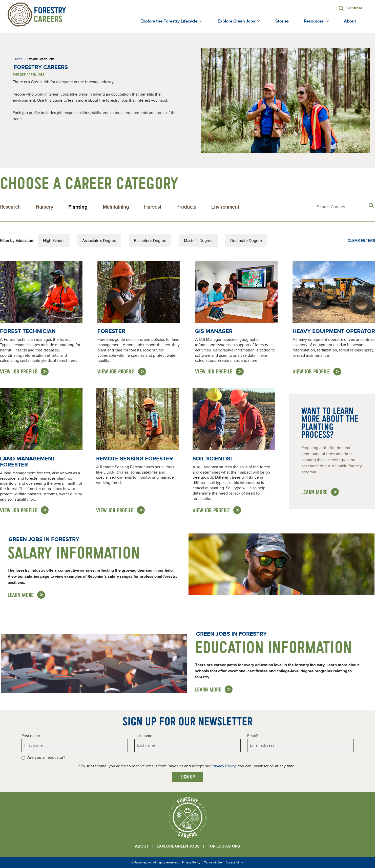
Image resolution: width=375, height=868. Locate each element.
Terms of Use (213, 862)
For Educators (224, 846)
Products (186, 207)
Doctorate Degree (246, 241)
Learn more (314, 492)
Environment (225, 207)
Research (10, 207)
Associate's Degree (99, 241)
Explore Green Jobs (178, 846)
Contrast (354, 8)
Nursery (44, 207)
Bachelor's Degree (150, 241)
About (142, 846)
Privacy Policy (224, 766)
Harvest (153, 207)
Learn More (21, 595)
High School (54, 241)
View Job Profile (19, 371)
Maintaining (116, 207)
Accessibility (234, 862)
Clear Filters (361, 241)
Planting (78, 207)
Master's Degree (198, 241)
